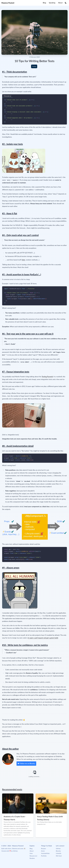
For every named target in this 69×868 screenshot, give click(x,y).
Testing (34, 66)
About (32, 851)
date (24, 260)
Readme (32, 858)
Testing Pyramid (47, 377)
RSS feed (59, 856)
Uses (31, 853)
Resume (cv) (33, 856)
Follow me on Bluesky (26, 763)
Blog (31, 848)
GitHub (15, 851)
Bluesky (58, 851)
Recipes (43, 848)
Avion (43, 851)
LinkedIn (59, 853)
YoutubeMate (45, 853)
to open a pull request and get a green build (43, 638)
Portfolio (44, 856)
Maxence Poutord (8, 3)
